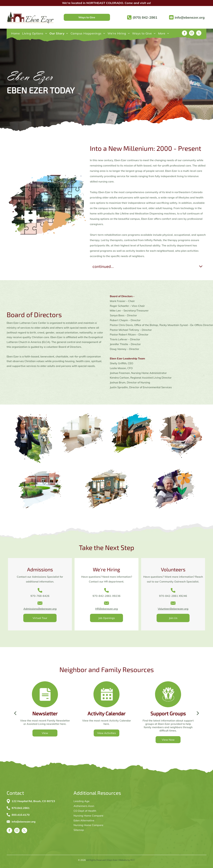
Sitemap (79, 830)
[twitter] (199, 33)
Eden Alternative (84, 820)
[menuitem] (15, 33)
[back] (15, 713)
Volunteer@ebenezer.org (173, 609)
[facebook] (184, 33)
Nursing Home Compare (88, 816)
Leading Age (82, 801)
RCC (133, 860)
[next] (198, 713)
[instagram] (192, 33)
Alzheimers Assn (84, 806)
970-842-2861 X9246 (173, 596)
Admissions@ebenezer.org (40, 609)
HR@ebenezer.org (106, 609)
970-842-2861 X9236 (106, 596)
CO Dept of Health (85, 811)
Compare (98, 825)
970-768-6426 (40, 596)
